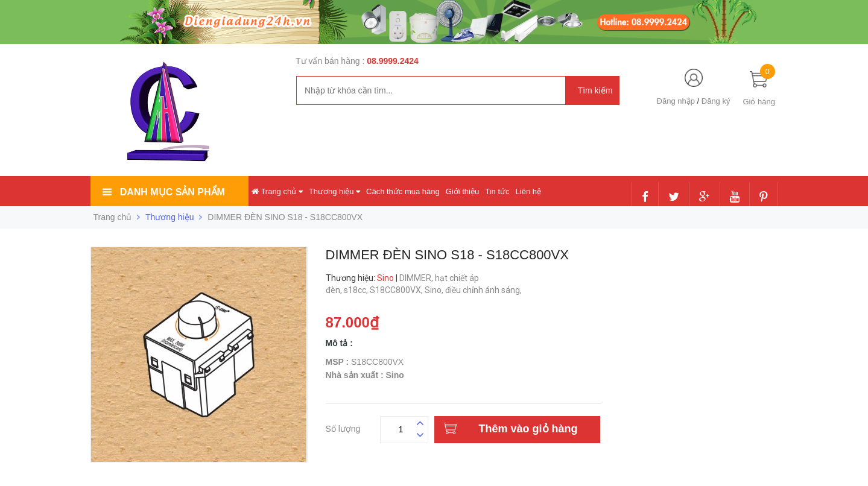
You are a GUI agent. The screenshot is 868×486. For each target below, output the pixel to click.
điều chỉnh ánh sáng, (484, 290)
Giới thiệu (462, 191)
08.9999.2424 (393, 61)
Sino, (435, 290)
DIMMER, (417, 278)
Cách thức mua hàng (403, 191)
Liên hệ (528, 191)
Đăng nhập (676, 101)
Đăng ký (716, 101)
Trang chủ (277, 191)
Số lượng (343, 427)
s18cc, (357, 290)
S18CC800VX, (397, 290)
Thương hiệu (334, 191)
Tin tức (497, 191)
